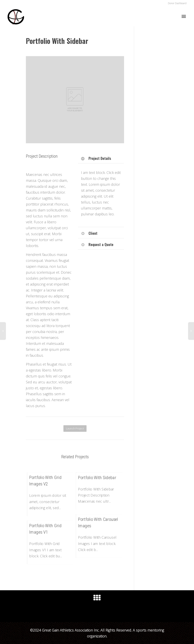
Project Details (100, 158)
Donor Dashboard (177, 3)
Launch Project (75, 428)
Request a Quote (101, 244)
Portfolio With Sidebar (97, 478)
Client (93, 233)
